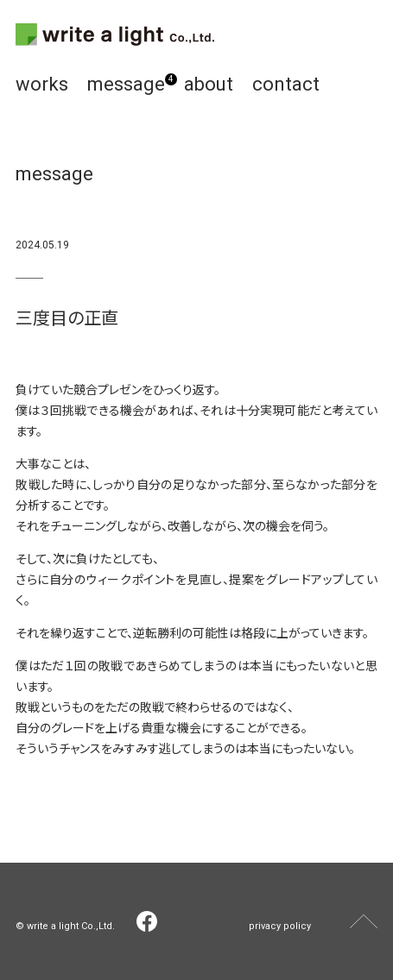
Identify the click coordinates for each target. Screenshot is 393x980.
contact (286, 84)
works (42, 84)
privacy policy (280, 926)
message (126, 84)
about (209, 84)
